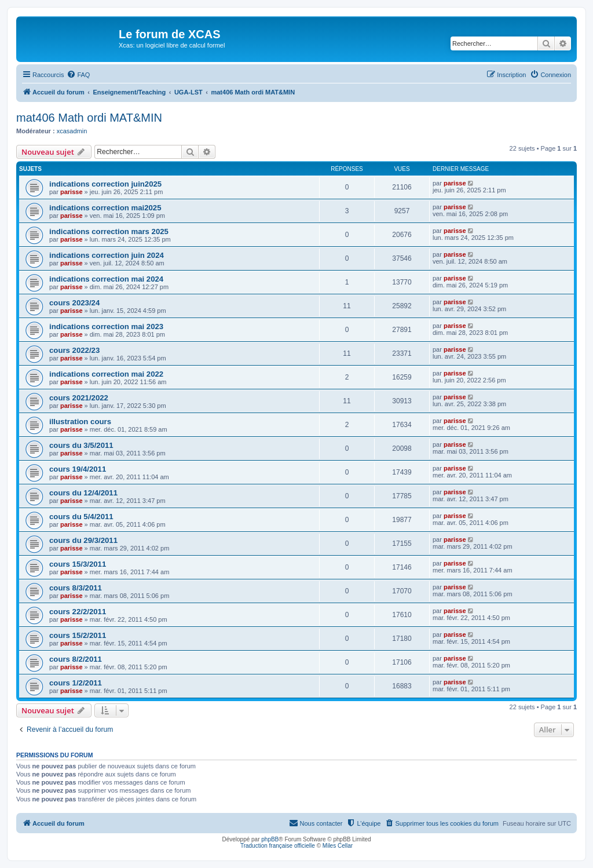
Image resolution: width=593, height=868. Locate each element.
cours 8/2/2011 (76, 659)
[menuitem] (78, 75)
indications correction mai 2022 (106, 374)
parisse (72, 192)
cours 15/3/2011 (78, 564)
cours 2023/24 (74, 303)
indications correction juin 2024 (107, 255)
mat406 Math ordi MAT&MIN (89, 118)
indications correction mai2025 (105, 208)
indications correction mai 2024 (106, 279)
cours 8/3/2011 (76, 588)
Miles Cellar (338, 846)
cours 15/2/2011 (78, 635)
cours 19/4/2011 (78, 469)
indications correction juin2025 (105, 184)
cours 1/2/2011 (76, 683)
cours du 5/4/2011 (81, 517)
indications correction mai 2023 (106, 327)
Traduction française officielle (278, 846)
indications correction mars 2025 (109, 231)
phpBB (270, 839)
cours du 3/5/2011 (81, 445)
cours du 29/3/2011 (83, 540)
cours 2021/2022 (79, 398)
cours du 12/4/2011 (83, 493)
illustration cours (80, 422)
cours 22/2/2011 (78, 612)
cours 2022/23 (74, 350)
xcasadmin (72, 131)
